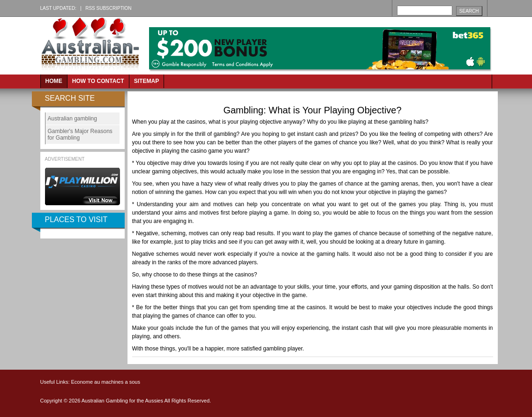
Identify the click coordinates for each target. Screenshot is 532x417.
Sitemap (147, 81)
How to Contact (98, 81)
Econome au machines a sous (106, 382)
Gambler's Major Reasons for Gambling (80, 134)
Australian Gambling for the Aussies (123, 401)
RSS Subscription (108, 8)
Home (54, 81)
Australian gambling (72, 119)
